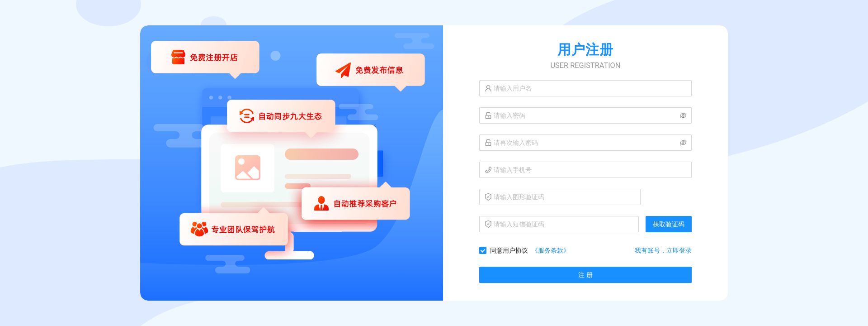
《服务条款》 (551, 250)
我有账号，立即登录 (663, 250)
